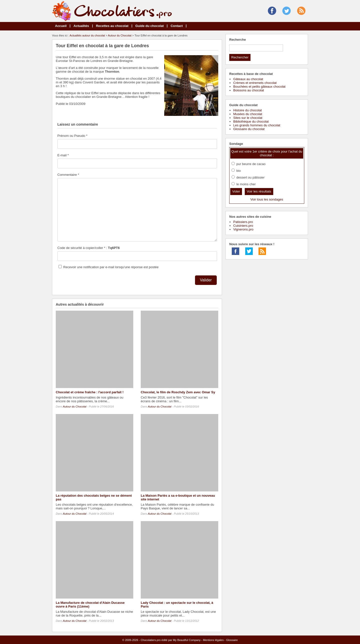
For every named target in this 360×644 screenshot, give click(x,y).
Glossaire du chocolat (249, 129)
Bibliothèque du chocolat (251, 121)
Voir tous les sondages (267, 199)
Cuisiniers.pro (243, 226)
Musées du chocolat (248, 114)
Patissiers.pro (243, 222)
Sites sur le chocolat (248, 118)
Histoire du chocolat (247, 110)
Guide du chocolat (149, 26)
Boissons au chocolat (249, 90)
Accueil (61, 26)
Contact (176, 26)
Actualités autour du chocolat (87, 35)
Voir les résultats (259, 191)
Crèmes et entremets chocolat (255, 83)
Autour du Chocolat (120, 35)
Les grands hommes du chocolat (257, 125)
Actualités (81, 26)
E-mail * (63, 155)
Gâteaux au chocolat (248, 79)
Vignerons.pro (243, 229)
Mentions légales (213, 640)
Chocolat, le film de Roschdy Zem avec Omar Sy (178, 392)
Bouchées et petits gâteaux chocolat (259, 87)
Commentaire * (68, 175)
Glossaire (232, 640)
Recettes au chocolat (112, 26)
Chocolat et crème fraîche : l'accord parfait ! (90, 392)
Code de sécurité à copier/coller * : (89, 248)
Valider (206, 280)
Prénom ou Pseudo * (72, 136)
